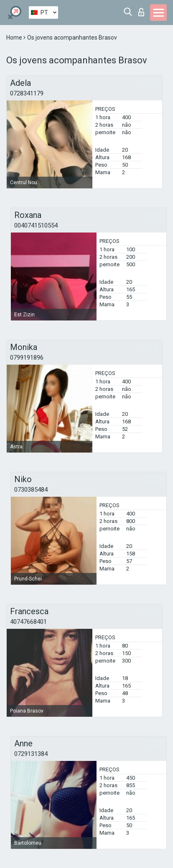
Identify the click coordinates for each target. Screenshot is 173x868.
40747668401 (28, 622)
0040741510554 (36, 225)
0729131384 (31, 754)
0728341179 (27, 93)
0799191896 (27, 358)
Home (15, 38)
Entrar (141, 12)
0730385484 (31, 490)
